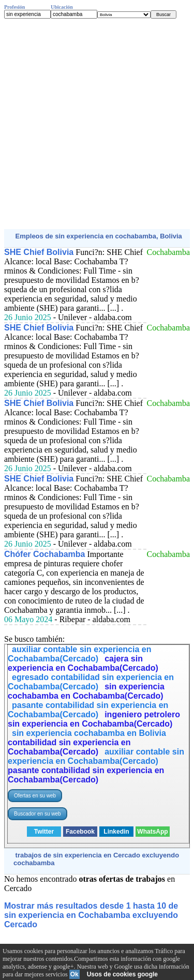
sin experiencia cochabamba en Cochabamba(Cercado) (86, 691)
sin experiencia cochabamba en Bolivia (89, 733)
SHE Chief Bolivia (39, 252)
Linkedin (116, 832)
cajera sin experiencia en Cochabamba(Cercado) (83, 663)
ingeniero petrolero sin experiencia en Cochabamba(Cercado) (94, 719)
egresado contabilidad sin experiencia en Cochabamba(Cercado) (91, 682)
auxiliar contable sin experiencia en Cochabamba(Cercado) (79, 654)
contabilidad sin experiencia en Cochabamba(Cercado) (69, 747)
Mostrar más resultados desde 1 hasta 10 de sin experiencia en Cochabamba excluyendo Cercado (91, 915)
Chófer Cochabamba (44, 554)
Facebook (80, 832)
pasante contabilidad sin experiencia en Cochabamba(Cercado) (88, 710)
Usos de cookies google (122, 974)
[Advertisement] (97, 124)
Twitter (44, 832)
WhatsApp (152, 832)
